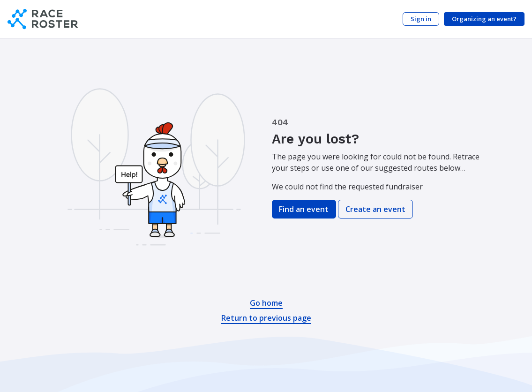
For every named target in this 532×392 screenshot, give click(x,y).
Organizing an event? (484, 19)
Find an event (304, 209)
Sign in (421, 19)
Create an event (375, 209)
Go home (266, 303)
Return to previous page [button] (266, 318)
